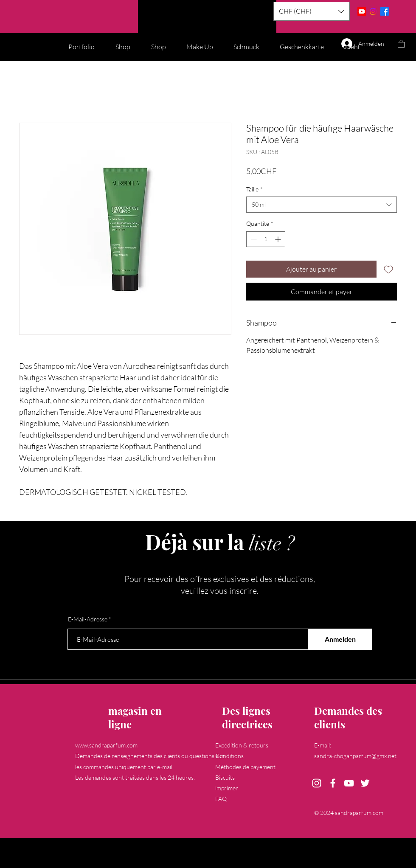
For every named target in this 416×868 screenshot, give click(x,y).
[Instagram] (373, 11)
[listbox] (312, 11)
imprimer (227, 788)
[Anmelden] (340, 639)
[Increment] (279, 239)
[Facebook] (385, 11)
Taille (254, 189)
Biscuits (225, 777)
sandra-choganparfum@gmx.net (355, 756)
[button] (312, 11)
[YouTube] (349, 783)
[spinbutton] (266, 239)
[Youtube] (362, 11)
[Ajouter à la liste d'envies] (388, 269)
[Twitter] (365, 783)
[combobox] (322, 205)
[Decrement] (253, 239)
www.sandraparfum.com (106, 745)
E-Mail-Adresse (88, 619)
